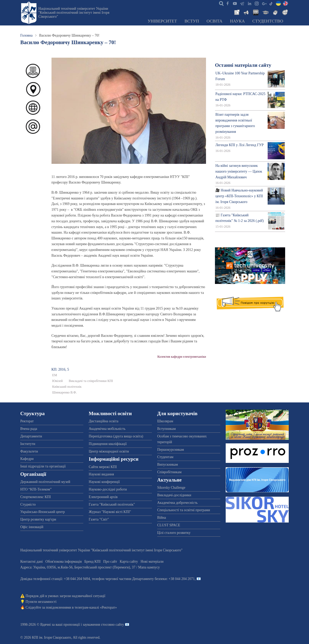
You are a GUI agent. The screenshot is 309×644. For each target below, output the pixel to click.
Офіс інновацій (32, 527)
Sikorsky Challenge (171, 488)
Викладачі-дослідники (174, 495)
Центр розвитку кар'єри (38, 519)
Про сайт (110, 561)
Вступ (192, 21)
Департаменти (31, 436)
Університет (162, 21)
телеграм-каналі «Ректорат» (96, 607)
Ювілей (58, 381)
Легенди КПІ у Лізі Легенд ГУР (240, 145)
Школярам (165, 421)
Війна (162, 518)
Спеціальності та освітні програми (184, 510)
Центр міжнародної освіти (109, 451)
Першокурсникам (171, 450)
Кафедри (27, 459)
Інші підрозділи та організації (43, 466)
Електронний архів (103, 497)
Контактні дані (32, 561)
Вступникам (167, 429)
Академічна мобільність (107, 429)
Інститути (28, 444)
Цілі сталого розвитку (174, 533)
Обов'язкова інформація (64, 561)
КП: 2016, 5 (60, 369)
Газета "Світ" (99, 519)
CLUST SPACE (169, 525)
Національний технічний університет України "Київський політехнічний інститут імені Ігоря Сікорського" (74, 13)
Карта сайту (129, 561)
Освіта (215, 21)
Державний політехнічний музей (45, 482)
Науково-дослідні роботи (108, 489)
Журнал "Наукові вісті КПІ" (110, 512)
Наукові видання (101, 474)
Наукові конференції (104, 482)
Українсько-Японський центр (43, 512)
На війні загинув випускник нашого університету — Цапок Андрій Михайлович (239, 171)
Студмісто (28, 504)
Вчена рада (29, 429)
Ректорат (27, 421)
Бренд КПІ (92, 561)
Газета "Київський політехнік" (112, 504)
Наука (237, 21)
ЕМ (55, 375)
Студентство (268, 21)
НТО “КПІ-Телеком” (36, 489)
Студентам (165, 457)
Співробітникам (169, 472)
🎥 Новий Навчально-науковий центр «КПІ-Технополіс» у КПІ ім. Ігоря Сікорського (239, 196)
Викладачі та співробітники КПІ (91, 381)
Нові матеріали (152, 561)
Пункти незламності (41, 602)
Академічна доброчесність (177, 503)
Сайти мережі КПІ (103, 467)
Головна (26, 35)
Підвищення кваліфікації (108, 444)
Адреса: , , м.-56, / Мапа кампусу (90, 567)
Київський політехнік (67, 387)
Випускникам (168, 464)
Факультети (29, 451)
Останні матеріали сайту (243, 65)
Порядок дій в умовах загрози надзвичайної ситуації (66, 596)
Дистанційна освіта (103, 421)
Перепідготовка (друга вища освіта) (116, 436)
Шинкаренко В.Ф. (65, 392)
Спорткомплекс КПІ (36, 497)
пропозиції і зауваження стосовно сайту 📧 (96, 625)
